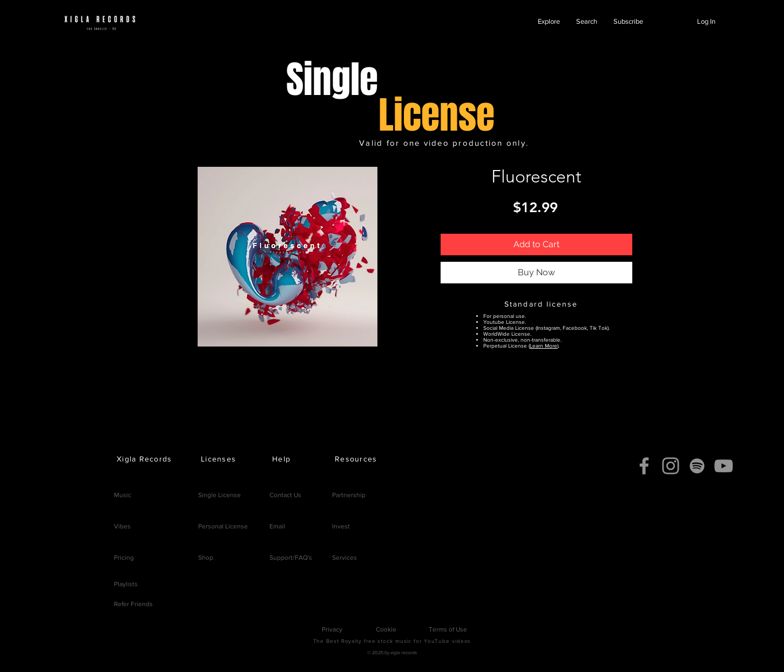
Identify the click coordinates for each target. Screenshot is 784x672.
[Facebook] (644, 466)
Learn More (543, 346)
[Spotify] (697, 466)
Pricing (124, 558)
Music (123, 495)
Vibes (122, 526)
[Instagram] (671, 466)
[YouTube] (724, 466)
